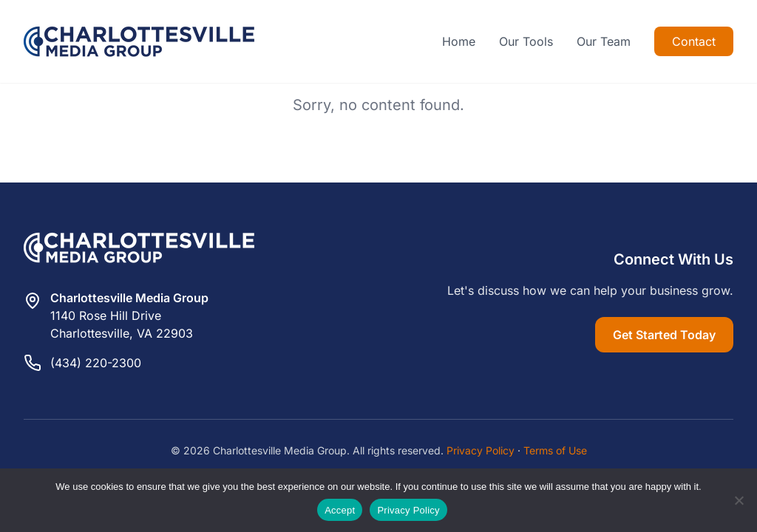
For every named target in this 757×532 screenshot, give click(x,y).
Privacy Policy (481, 450)
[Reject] (739, 500)
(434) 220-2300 (96, 363)
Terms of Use (555, 450)
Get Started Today (664, 335)
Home (459, 41)
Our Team (604, 41)
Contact (694, 41)
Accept (340, 510)
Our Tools (526, 41)
